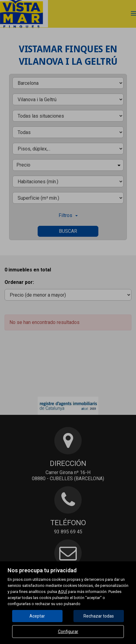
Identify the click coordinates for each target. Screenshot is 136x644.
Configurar (68, 632)
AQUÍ (63, 592)
